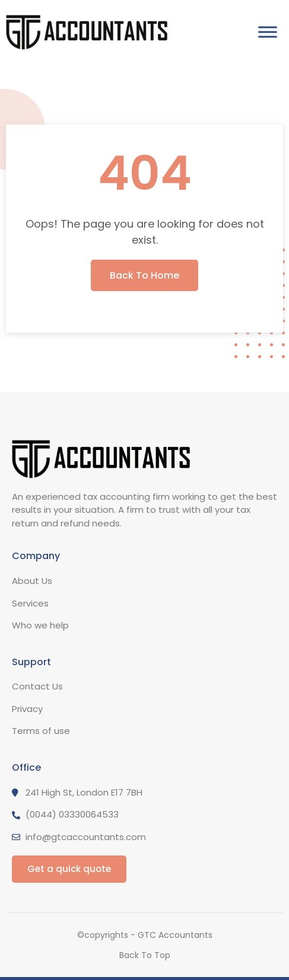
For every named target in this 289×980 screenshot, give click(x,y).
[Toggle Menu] (268, 32)
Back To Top (145, 955)
